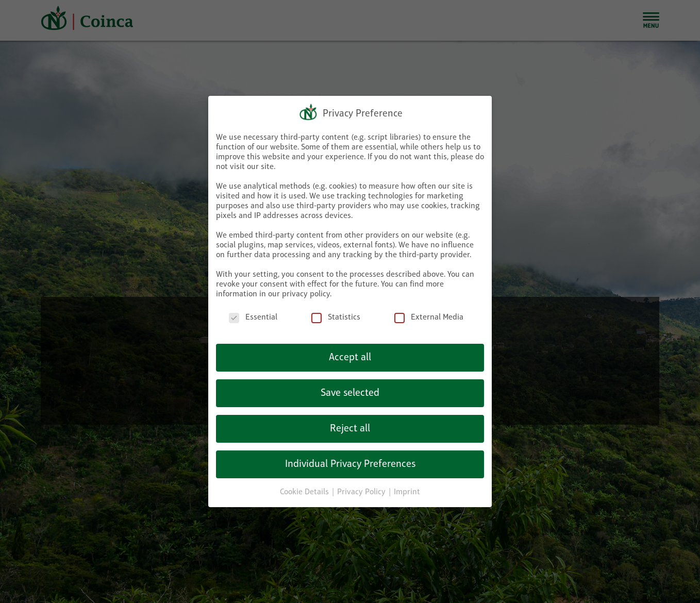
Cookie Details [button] (305, 492)
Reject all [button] (350, 429)
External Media (429, 318)
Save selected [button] (350, 393)
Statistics (336, 318)
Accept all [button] (350, 358)
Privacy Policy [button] (362, 492)
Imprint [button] (407, 492)
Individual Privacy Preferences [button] (350, 464)
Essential (253, 318)
